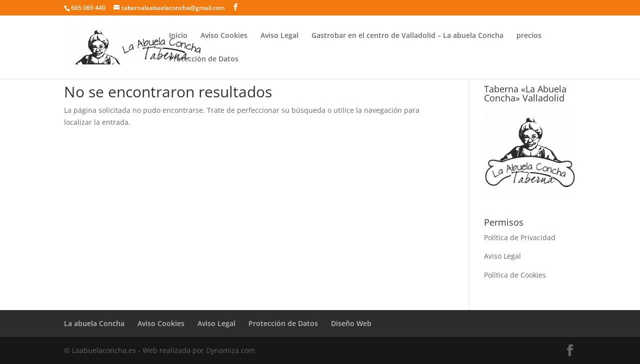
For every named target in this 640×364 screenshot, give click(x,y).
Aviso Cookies (224, 36)
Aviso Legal (279, 36)
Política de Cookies (515, 275)
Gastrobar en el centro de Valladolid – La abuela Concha (407, 36)
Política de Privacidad (520, 237)
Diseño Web (351, 323)
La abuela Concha (94, 323)
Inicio (178, 36)
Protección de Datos (204, 59)
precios (529, 36)
